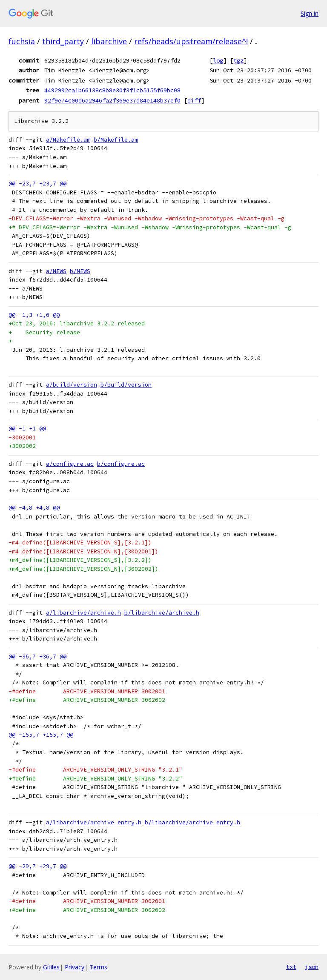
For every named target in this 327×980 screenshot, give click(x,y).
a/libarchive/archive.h (83, 613)
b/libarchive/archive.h (162, 613)
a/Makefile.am (68, 140)
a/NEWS (56, 271)
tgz (238, 60)
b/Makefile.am (116, 140)
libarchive (109, 41)
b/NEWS (80, 271)
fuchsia (22, 41)
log (218, 60)
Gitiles (51, 967)
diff (194, 100)
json (312, 967)
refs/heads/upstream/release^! (191, 41)
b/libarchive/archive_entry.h (192, 822)
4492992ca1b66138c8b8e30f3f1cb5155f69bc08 (112, 90)
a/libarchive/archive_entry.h (94, 822)
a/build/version (72, 385)
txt (291, 967)
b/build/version (126, 385)
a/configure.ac (70, 464)
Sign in (310, 13)
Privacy (75, 967)
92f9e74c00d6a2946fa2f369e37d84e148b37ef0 (112, 100)
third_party (63, 41)
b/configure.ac (121, 464)
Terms (98, 967)
